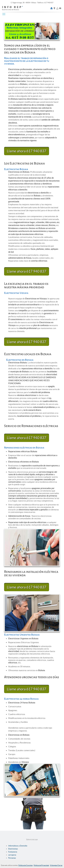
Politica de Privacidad (41, 865)
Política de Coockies (26, 865)
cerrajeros (12, 855)
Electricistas (13, 849)
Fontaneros (13, 852)
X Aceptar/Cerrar (56, 865)
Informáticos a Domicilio (18, 846)
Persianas (12, 858)
